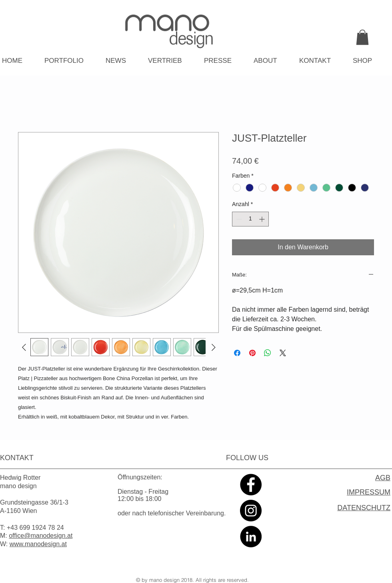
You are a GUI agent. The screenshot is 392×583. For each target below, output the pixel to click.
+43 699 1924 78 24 (35, 528)
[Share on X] (283, 353)
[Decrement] (238, 219)
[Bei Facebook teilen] (237, 353)
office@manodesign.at (41, 536)
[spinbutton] (250, 219)
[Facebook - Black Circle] (251, 485)
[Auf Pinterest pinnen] (252, 353)
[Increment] (263, 219)
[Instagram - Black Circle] (251, 511)
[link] (362, 37)
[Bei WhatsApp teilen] (268, 353)
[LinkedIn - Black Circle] (251, 537)
